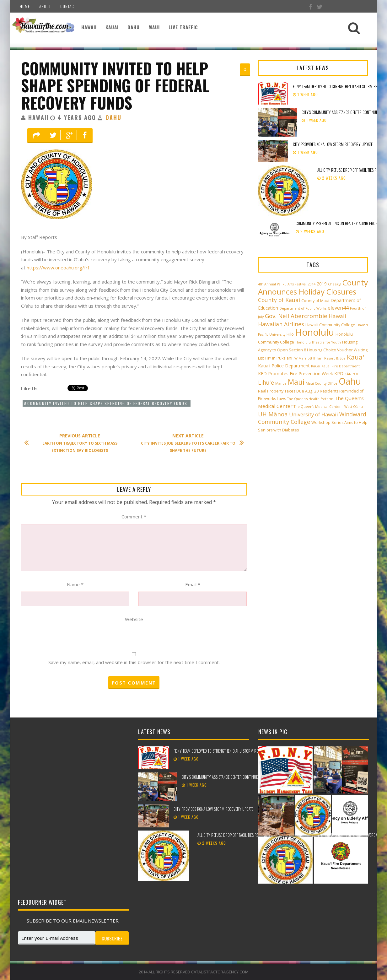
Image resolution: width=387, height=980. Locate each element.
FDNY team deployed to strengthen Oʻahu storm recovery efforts (229, 751)
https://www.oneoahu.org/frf (58, 268)
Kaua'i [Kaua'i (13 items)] (356, 357)
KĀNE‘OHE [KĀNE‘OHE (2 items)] (353, 374)
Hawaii (89, 27)
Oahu (134, 27)
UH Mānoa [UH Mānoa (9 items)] (273, 414)
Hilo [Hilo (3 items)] (290, 334)
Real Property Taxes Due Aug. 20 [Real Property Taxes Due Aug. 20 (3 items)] (288, 391)
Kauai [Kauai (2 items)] (316, 366)
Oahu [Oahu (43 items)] (350, 381)
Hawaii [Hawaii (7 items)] (337, 316)
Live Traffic (183, 27)
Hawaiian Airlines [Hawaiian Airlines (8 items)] (281, 324)
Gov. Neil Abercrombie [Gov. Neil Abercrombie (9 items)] (296, 316)
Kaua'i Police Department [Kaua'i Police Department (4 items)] (284, 366)
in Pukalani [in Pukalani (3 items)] (282, 358)
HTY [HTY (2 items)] (268, 358)
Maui (154, 27)
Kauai (112, 27)
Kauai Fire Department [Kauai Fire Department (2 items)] (341, 366)
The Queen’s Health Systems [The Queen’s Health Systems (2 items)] (310, 399)
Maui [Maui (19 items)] (296, 382)
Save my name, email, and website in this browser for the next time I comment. (134, 662)
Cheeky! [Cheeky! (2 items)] (335, 284)
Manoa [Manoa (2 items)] (281, 383)
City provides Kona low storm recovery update (333, 144)
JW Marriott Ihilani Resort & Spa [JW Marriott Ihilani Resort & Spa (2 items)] (320, 358)
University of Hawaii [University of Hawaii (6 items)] (314, 414)
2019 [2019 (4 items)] (322, 284)
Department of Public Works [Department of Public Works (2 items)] (303, 308)
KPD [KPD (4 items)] (339, 374)
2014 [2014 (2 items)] (312, 284)
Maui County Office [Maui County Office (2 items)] (322, 383)
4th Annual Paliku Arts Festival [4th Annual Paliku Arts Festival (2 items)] (282, 284)
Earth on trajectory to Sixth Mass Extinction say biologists (74, 443)
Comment (134, 517)
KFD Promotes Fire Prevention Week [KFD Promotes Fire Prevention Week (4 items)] (296, 374)
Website (134, 619)
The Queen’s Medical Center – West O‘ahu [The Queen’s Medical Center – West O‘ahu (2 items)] (328, 407)
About (45, 6)
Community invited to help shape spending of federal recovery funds (115, 85)
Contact (68, 6)
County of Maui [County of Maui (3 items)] (315, 301)
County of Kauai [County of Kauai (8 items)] (279, 300)
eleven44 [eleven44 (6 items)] (338, 308)
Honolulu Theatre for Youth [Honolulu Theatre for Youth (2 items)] (318, 342)
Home (25, 6)
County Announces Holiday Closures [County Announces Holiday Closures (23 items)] (313, 287)
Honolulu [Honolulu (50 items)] (315, 332)
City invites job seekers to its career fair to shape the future (189, 443)
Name (75, 584)
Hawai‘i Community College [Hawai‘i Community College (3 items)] (330, 325)
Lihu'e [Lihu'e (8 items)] (266, 382)
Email (193, 584)
